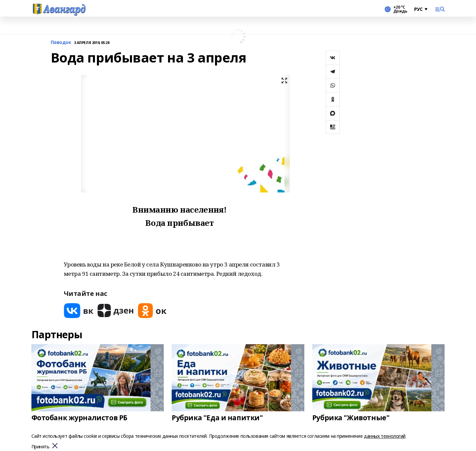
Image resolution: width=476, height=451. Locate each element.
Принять (41, 447)
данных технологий (385, 436)
